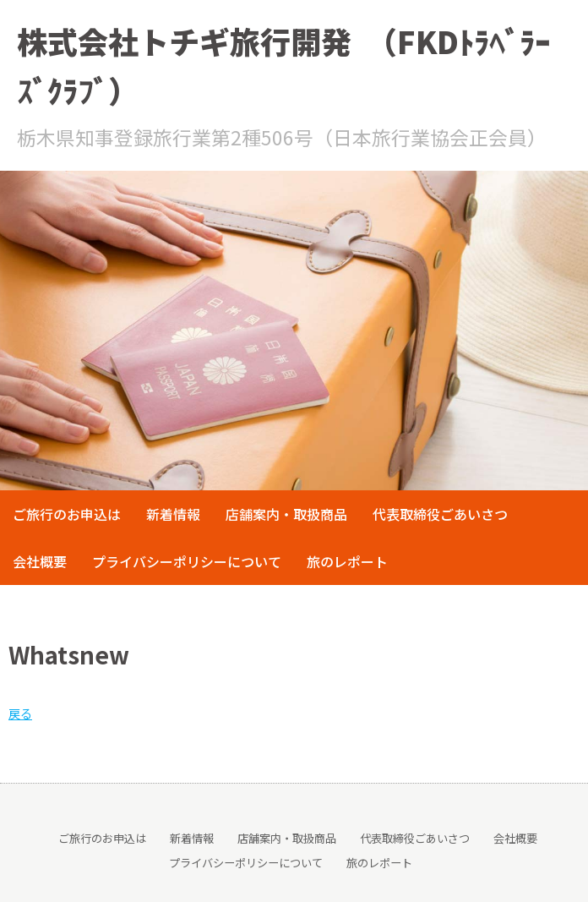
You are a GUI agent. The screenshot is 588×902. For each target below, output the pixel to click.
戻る (20, 713)
